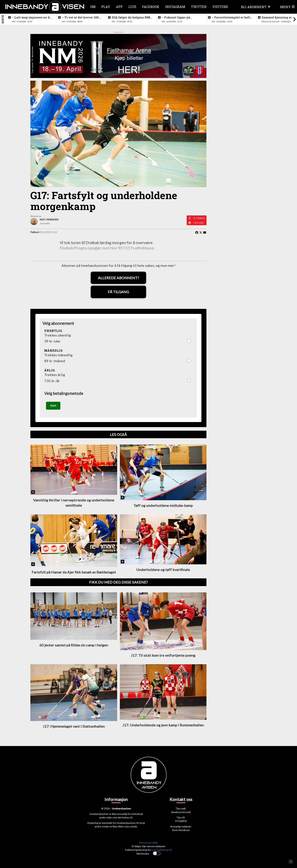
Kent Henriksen (181, 830)
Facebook (151, 7)
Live (132, 7)
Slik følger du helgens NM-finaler (132, 17)
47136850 (199, 218)
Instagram (175, 7)
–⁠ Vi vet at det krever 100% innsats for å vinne (81, 17)
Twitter (199, 7)
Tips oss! (199, 223)
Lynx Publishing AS (162, 850)
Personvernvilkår (148, 843)
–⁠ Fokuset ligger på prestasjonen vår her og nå (181, 17)
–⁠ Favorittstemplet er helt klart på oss (231, 17)
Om (93, 7)
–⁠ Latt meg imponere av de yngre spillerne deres (32, 17)
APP (119, 7)
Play (106, 7)
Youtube (220, 7)
